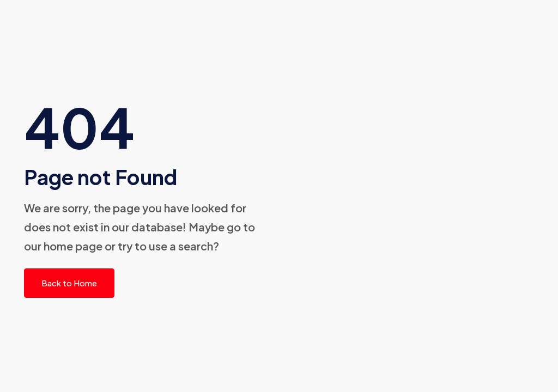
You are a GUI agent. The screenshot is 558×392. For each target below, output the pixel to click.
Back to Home (69, 283)
